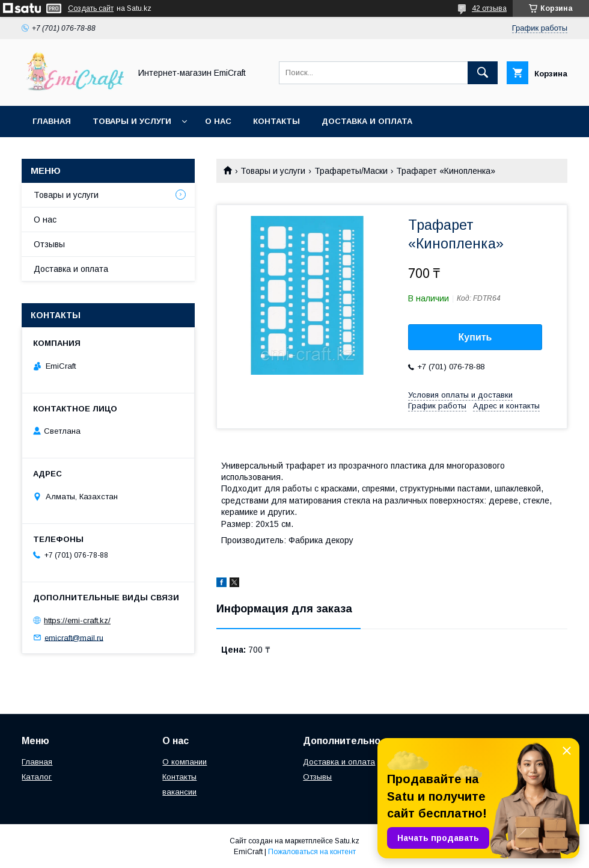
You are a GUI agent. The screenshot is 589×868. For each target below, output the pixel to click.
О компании (185, 762)
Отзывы (49, 244)
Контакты (276, 121)
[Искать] (483, 73)
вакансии (179, 792)
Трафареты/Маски (351, 171)
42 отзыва (489, 8)
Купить (475, 337)
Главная (52, 121)
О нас (218, 121)
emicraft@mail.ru (74, 637)
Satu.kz (347, 841)
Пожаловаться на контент (312, 852)
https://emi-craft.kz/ (77, 620)
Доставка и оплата (367, 121)
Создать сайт (91, 8)
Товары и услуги (132, 121)
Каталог (37, 777)
